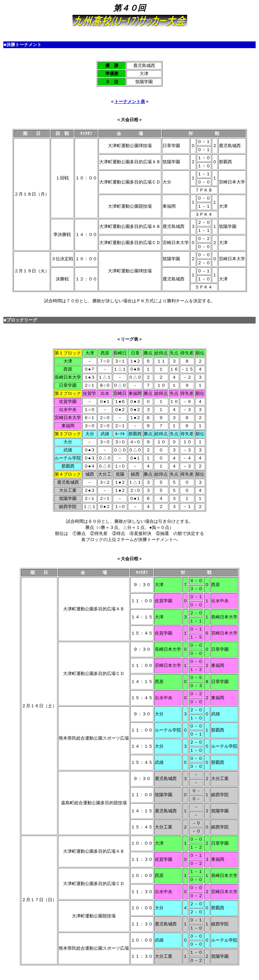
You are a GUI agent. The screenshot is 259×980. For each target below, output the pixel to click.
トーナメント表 (130, 102)
